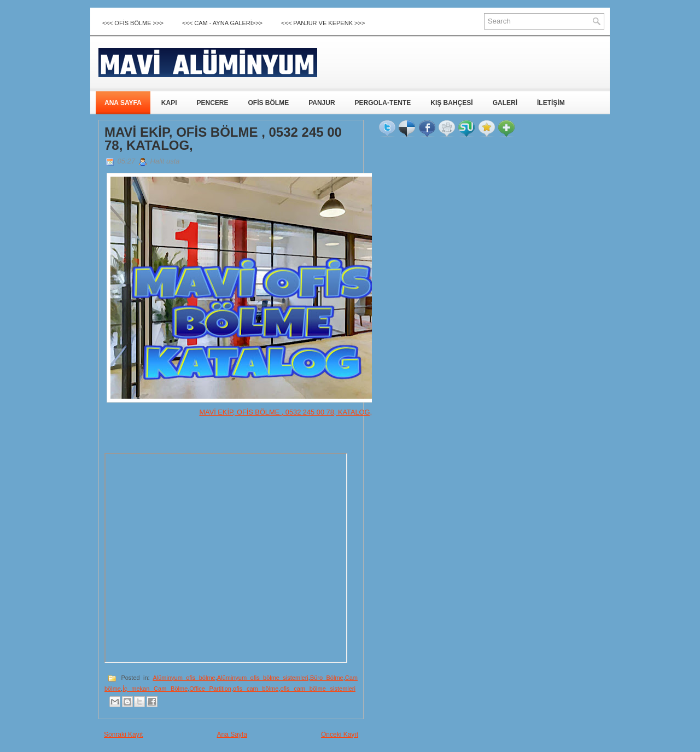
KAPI (169, 103)
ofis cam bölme (256, 689)
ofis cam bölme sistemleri (318, 689)
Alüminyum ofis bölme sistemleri (263, 678)
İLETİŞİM (551, 103)
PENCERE (212, 103)
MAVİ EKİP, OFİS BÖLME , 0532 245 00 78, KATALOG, (223, 139)
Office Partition (210, 689)
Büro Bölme (327, 678)
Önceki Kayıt (340, 734)
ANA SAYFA (123, 103)
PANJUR (322, 103)
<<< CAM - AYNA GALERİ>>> (222, 23)
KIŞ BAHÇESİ (451, 103)
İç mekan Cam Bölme (155, 689)
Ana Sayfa (232, 734)
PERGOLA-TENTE (383, 103)
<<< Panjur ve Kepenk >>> (323, 23)
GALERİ (505, 103)
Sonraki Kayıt (123, 734)
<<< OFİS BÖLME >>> (133, 23)
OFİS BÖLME (268, 103)
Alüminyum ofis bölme (184, 678)
